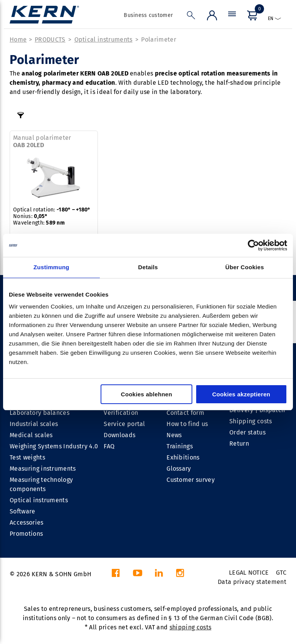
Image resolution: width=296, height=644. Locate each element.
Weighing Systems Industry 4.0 (54, 446)
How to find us (187, 424)
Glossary (179, 469)
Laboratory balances (40, 413)
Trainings (180, 446)
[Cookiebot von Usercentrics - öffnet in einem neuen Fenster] (253, 245)
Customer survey (191, 480)
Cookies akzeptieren (241, 394)
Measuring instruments (43, 469)
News (174, 435)
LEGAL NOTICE (249, 573)
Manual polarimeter (42, 141)
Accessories (27, 522)
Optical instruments (103, 39)
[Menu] (232, 17)
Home (18, 39)
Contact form (185, 413)
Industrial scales (34, 424)
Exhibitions (183, 457)
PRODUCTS (50, 39)
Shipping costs (251, 421)
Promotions (26, 534)
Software (23, 511)
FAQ (109, 446)
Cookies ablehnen (147, 394)
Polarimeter (159, 39)
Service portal (124, 424)
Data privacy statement (252, 582)
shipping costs (190, 627)
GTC (281, 573)
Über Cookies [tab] (245, 267)
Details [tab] (148, 267)
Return (239, 444)
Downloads (119, 435)
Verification (121, 413)
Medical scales (31, 435)
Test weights (27, 457)
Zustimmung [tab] (51, 267)
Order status (247, 432)
